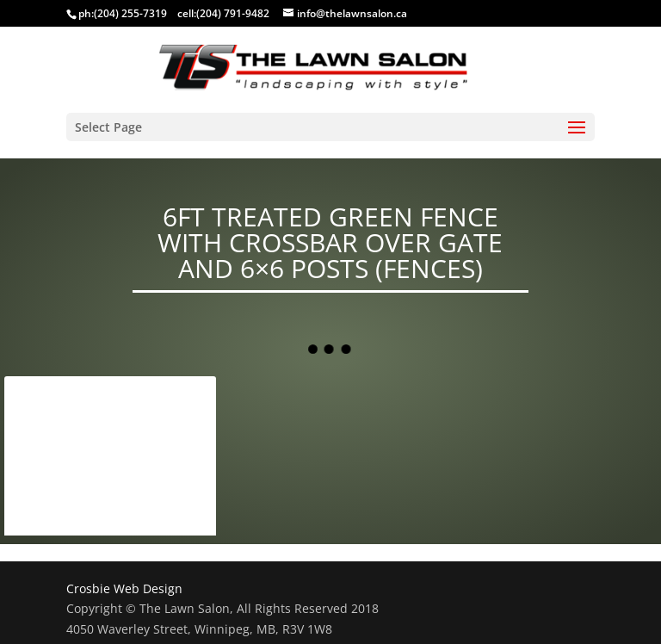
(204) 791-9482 (233, 13)
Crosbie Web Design (124, 588)
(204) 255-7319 (130, 13)
